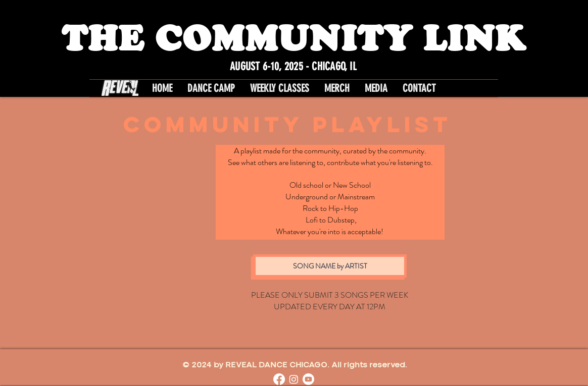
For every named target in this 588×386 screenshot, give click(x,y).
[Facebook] (279, 379)
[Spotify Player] (135, 229)
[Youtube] (308, 379)
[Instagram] (294, 379)
